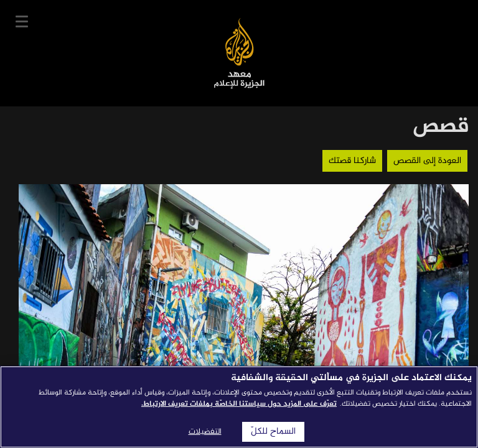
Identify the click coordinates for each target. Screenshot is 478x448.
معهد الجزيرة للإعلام (239, 53)
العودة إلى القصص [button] (427, 161)
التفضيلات (205, 432)
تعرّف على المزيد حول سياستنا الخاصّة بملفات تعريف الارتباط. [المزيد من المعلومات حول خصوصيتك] (239, 404)
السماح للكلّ (273, 432)
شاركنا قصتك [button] (352, 161)
